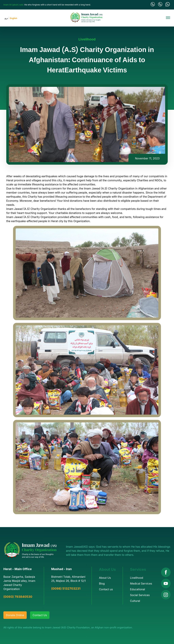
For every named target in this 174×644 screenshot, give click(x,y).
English (14, 18)
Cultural (135, 601)
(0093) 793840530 (18, 597)
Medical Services (141, 584)
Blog (102, 584)
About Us (105, 578)
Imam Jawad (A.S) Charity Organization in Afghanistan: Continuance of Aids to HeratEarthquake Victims (87, 60)
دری (6, 18)
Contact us (106, 589)
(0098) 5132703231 (66, 589)
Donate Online (15, 615)
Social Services (140, 595)
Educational (137, 589)
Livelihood (87, 39)
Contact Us (40, 615)
